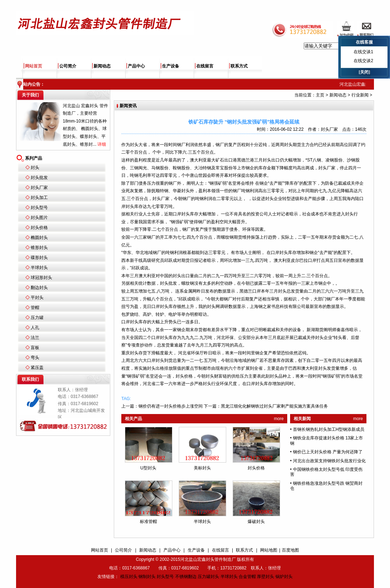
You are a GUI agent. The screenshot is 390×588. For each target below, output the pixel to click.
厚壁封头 (265, 577)
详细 (102, 144)
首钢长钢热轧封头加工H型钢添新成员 (329, 429)
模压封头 (129, 577)
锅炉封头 (284, 577)
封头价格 (39, 228)
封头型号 (39, 208)
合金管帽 (247, 577)
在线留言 (205, 66)
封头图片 (39, 218)
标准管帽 (148, 522)
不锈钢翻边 (186, 577)
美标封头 (202, 468)
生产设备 (171, 66)
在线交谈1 (363, 52)
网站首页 (34, 66)
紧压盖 (37, 368)
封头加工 (39, 198)
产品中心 (136, 66)
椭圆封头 (39, 238)
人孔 (35, 328)
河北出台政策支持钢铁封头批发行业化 (329, 461)
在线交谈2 (363, 61)
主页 (320, 95)
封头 (35, 168)
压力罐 (37, 318)
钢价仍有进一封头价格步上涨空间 (171, 406)
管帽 (35, 308)
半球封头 (39, 268)
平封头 (37, 298)
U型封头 (148, 468)
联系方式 (239, 66)
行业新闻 (360, 95)
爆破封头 (256, 522)
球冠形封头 (41, 278)
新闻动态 (102, 66)
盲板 (35, 348)
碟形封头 (39, 258)
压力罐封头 (208, 577)
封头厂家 (39, 188)
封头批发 (39, 178)
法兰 (35, 338)
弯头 (35, 358)
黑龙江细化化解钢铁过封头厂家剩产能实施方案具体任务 (274, 406)
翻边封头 (39, 288)
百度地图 (290, 550)
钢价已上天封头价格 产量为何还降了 (328, 452)
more (279, 419)
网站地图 (269, 550)
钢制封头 (147, 577)
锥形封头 (39, 248)
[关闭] (364, 72)
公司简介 (68, 66)
